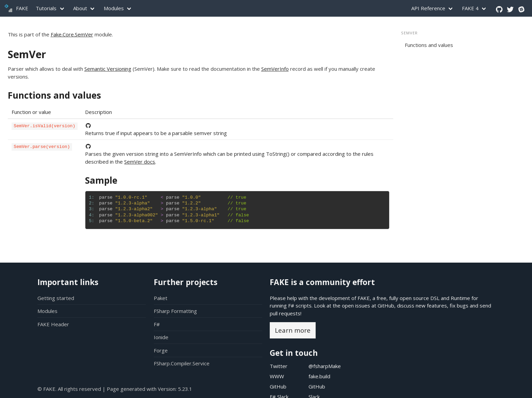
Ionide (161, 337)
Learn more (293, 330)
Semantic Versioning (108, 69)
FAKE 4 (470, 8)
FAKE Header (53, 324)
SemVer (27, 54)
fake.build (319, 376)
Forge (161, 350)
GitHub (386, 305)
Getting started (56, 298)
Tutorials (46, 8)
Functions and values (54, 95)
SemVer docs (140, 162)
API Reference (428, 8)
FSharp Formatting (175, 311)
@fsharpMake (325, 366)
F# (157, 324)
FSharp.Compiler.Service (182, 363)
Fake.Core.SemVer (72, 34)
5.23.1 (185, 389)
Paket (161, 298)
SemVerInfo (275, 69)
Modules (114, 8)
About (80, 8)
